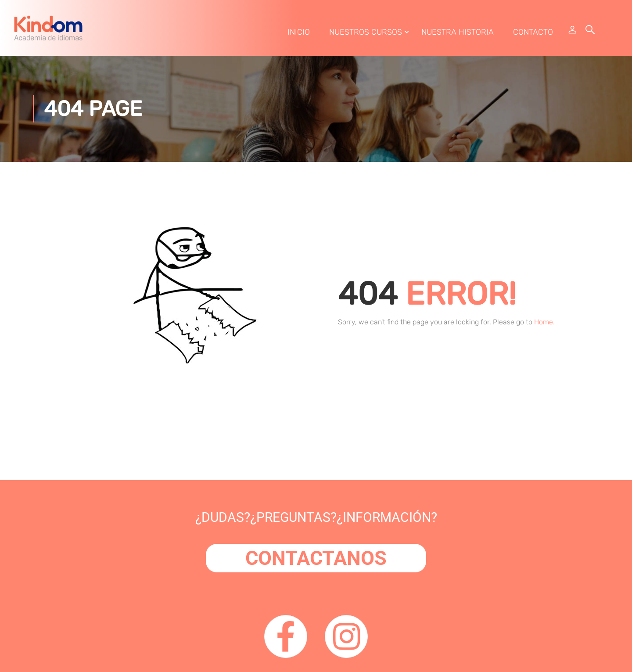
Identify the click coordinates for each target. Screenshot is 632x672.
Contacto (533, 32)
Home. (544, 322)
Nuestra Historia (458, 32)
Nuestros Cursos (366, 32)
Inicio (299, 32)
